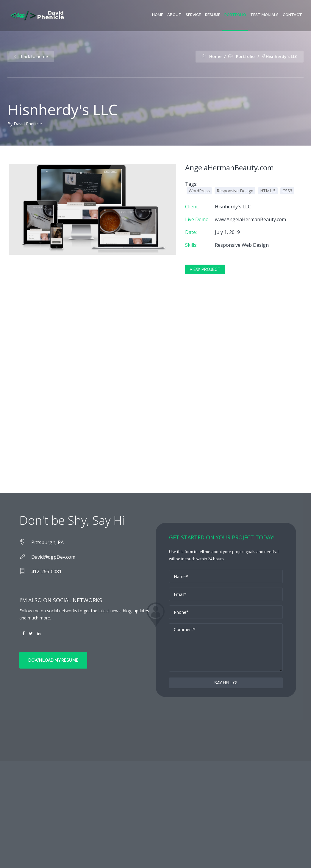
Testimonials (264, 15)
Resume (213, 15)
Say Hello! (226, 683)
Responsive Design (235, 191)
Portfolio (235, 15)
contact (292, 15)
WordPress (199, 191)
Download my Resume (53, 660)
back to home (31, 56)
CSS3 (287, 191)
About (174, 15)
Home (158, 15)
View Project (205, 269)
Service (193, 15)
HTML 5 (268, 191)
